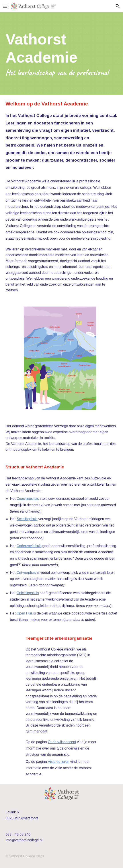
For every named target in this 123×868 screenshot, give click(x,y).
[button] (5, 6)
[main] (61, 54)
